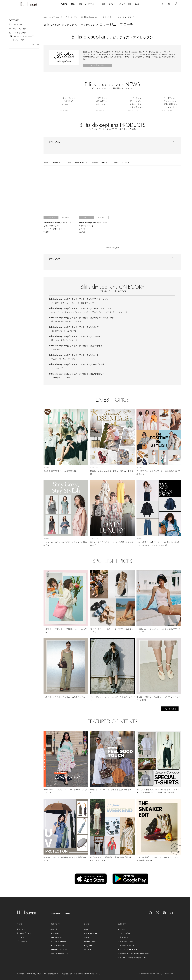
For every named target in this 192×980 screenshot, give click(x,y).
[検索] (163, 4)
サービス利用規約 (34, 974)
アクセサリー (108, 17)
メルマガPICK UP (58, 945)
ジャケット (56, 349)
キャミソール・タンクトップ (64, 312)
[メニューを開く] (15, 4)
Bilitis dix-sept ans (79, 299)
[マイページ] (169, 4)
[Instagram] (151, 913)
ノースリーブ (57, 303)
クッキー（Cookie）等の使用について (133, 958)
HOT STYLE (55, 933)
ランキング (21, 937)
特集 (130, 4)
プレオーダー (22, 941)
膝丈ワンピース (58, 321)
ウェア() (15, 25)
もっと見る (170, 709)
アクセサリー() (18, 33)
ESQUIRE (88, 945)
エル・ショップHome (51, 17)
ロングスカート (71, 340)
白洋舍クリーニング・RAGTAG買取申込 (134, 954)
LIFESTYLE (89, 4)
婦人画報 (88, 950)
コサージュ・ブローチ (61, 378)
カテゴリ (122, 4)
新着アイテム (22, 929)
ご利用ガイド (123, 937)
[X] (158, 913)
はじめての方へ (124, 933)
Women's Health (91, 941)
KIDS (80, 4)
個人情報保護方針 (51, 974)
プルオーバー (57, 359)
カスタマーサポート (126, 941)
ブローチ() (20, 40)
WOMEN (65, 4)
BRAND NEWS (56, 937)
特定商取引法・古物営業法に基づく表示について (81, 974)
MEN (73, 4)
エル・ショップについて (128, 945)
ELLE (137, 4)
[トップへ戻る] (185, 892)
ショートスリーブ (72, 303)
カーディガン (70, 359)
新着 (104, 4)
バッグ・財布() (18, 29)
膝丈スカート (57, 340)
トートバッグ (57, 368)
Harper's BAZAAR (91, 933)
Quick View (66, 218)
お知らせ (121, 929)
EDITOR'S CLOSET (58, 941)
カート (68, 914)
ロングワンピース (74, 321)
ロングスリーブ (88, 303)
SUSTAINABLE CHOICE (128, 950)
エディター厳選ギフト (59, 954)
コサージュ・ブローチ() (24, 36)
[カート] (175, 4)
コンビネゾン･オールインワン (64, 331)
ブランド (112, 4)
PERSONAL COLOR (59, 950)
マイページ (55, 914)
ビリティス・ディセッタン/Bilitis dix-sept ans (81, 17)
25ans (87, 937)
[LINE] (165, 913)
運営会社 (20, 974)
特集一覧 (54, 929)
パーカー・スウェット (118, 312)
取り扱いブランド (24, 933)
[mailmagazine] (172, 913)
